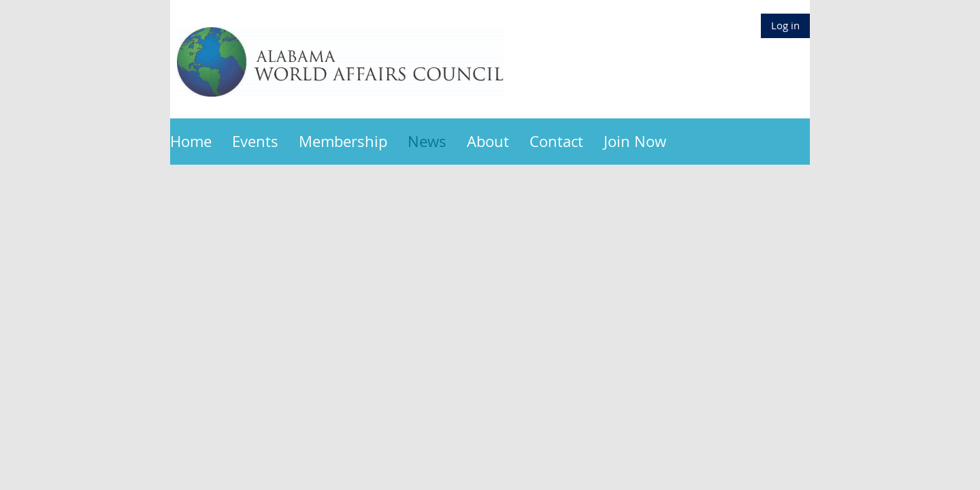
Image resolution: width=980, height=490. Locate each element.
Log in (785, 25)
